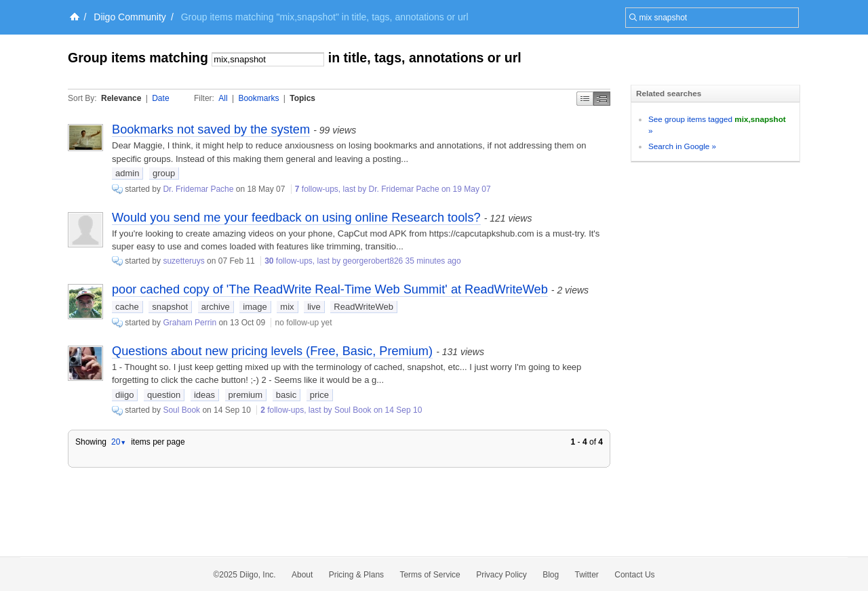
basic (286, 395)
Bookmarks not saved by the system (211, 129)
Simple (585, 99)
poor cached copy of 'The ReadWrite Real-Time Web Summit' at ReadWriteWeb (330, 289)
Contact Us (634, 575)
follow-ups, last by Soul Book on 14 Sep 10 (341, 410)
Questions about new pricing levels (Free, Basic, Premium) (272, 351)
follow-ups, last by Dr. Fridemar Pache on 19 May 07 (393, 189)
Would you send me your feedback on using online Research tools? (296, 218)
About (302, 575)
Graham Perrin (190, 323)
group (164, 173)
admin (127, 173)
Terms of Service (430, 575)
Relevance (121, 98)
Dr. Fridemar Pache (198, 189)
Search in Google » (682, 146)
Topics (302, 98)
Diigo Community (130, 17)
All (223, 98)
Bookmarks (258, 98)
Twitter (587, 575)
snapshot (170, 307)
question (164, 395)
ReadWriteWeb (363, 307)
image (255, 307)
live (314, 307)
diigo (124, 395)
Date (160, 98)
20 (119, 442)
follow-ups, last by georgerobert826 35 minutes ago (363, 261)
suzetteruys (183, 261)
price (319, 395)
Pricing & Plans (356, 575)
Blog (551, 575)
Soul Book (181, 410)
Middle (602, 99)
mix (287, 307)
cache (127, 307)
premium (246, 395)
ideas (204, 395)
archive (216, 307)
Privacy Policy (501, 575)
